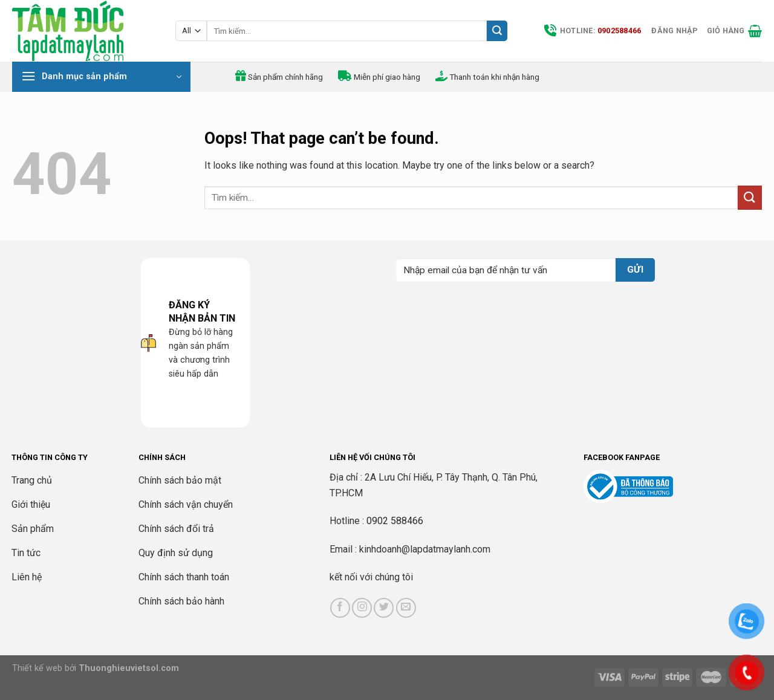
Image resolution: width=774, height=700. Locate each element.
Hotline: (593, 31)
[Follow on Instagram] (362, 608)
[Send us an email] (406, 608)
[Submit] (497, 31)
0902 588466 (395, 521)
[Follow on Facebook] (340, 608)
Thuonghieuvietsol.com (129, 668)
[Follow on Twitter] (384, 608)
